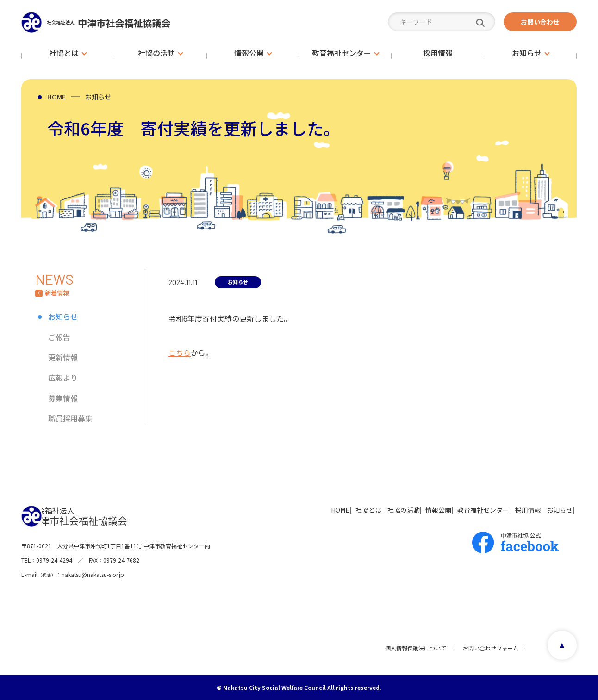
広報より (63, 378)
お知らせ (98, 97)
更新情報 (63, 357)
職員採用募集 (70, 418)
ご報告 (59, 337)
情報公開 (389, 510)
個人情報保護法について (412, 648)
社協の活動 (340, 510)
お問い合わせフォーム (487, 648)
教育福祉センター (447, 510)
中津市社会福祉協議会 (130, 22)
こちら (180, 353)
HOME (56, 97)
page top (559, 648)
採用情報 (505, 510)
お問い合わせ (540, 22)
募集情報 (63, 398)
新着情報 (57, 293)
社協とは (292, 510)
